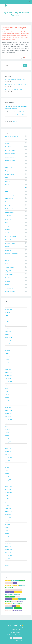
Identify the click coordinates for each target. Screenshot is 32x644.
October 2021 (8, 306)
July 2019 (7, 388)
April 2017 (7, 474)
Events (7, 188)
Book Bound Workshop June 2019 (12, 585)
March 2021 (7, 328)
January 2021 (8, 334)
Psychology (14, 601)
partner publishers (18, 608)
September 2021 (9, 309)
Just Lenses (7, 107)
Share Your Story (15, 581)
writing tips (18, 597)
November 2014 (8, 549)
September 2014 (9, 556)
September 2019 (9, 382)
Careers (7, 164)
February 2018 (8, 442)
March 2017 (7, 477)
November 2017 (8, 451)
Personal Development (11, 243)
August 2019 (8, 385)
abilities (12, 32)
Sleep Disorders (9, 274)
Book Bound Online (9, 608)
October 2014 (8, 552)
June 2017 (7, 467)
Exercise (7, 191)
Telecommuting (9, 288)
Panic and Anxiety (9, 240)
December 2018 (8, 410)
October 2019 (8, 379)
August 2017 (8, 461)
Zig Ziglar (14, 606)
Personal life (8, 601)
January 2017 (8, 483)
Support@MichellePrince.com (17, 635)
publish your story (22, 599)
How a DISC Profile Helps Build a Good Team (16, 85)
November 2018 (8, 413)
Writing (15, 583)
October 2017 (8, 455)
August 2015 (8, 524)
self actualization (6, 36)
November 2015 (8, 515)
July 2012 (7, 565)
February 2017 (8, 480)
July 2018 (7, 426)
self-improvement (13, 36)
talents (18, 36)
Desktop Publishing (10, 174)
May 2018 (7, 432)
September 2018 (9, 420)
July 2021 (7, 315)
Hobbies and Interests (11, 209)
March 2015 (7, 537)
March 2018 (7, 439)
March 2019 (7, 401)
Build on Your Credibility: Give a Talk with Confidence (16, 90)
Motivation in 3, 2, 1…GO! (19, 112)
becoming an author (10, 592)
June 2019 (7, 391)
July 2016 (7, 496)
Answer (16, 32)
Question (27, 34)
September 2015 (9, 521)
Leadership (8, 219)
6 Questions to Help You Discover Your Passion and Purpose (16, 80)
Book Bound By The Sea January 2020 (13, 594)
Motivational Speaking (11, 236)
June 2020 (7, 357)
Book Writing (8, 147)
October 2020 (8, 344)
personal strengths (21, 34)
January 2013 (8, 562)
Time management (9, 604)
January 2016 (8, 508)
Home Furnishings (10, 212)
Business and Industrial (11, 157)
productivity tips (9, 583)
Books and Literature (10, 150)
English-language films (18, 610)
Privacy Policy (19, 641)
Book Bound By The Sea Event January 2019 (14, 590)
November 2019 (8, 375)
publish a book (9, 599)
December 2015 (8, 511)
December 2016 (8, 486)
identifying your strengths (12, 34)
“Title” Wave (16, 121)
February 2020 (8, 366)
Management (8, 226)
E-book (18, 606)
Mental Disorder (9, 233)
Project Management (10, 257)
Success (7, 285)
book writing (8, 581)
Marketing (8, 229)
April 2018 (7, 436)
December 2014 (8, 546)
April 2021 (7, 325)
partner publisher (9, 610)
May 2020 (7, 360)
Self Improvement (10, 267)
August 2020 (8, 350)
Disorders (8, 181)
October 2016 (8, 489)
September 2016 (9, 492)
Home (10, 641)
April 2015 (7, 534)
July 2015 (7, 527)
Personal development (10, 597)
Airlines (7, 140)
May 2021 (7, 322)
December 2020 (8, 338)
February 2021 (8, 331)
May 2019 (7, 394)
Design (7, 171)
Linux (7, 223)
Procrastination (20, 601)
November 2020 (8, 341)
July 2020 (7, 353)
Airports (7, 143)
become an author (18, 592)
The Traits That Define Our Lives (19, 38)
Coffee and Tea (9, 167)
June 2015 (7, 530)
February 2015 (8, 540)
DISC (6, 178)
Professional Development (12, 254)
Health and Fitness (10, 202)
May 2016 (7, 499)
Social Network (9, 278)
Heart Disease (9, 205)
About (14, 641)
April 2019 (7, 398)
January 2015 (8, 543)
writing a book (22, 585)
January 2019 (8, 407)
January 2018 (8, 445)
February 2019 (8, 404)
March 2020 (7, 363)
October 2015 (8, 518)
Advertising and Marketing (12, 136)
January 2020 (8, 369)
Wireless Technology (10, 291)
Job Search (8, 216)
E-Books (7, 185)
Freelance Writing (9, 195)
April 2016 (7, 502)
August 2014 (8, 559)
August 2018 (8, 423)
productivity (22, 581)
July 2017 (7, 464)
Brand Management (10, 154)
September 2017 (9, 458)
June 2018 (7, 429)
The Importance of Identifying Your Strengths (14, 29)
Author (20, 604)
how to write (15, 599)
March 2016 (7, 505)
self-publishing (9, 271)
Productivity (8, 250)
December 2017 (8, 448)
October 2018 (8, 417)
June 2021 (7, 319)
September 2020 (9, 347)
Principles (8, 247)
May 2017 (7, 470)
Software (7, 281)
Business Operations (10, 160)
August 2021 (8, 312)
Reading (7, 264)
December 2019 (8, 372)
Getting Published (10, 198)
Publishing (8, 260)
